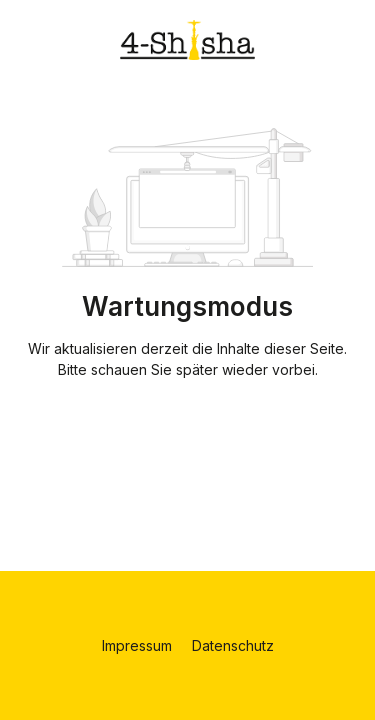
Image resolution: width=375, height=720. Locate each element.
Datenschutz (233, 645)
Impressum (139, 645)
